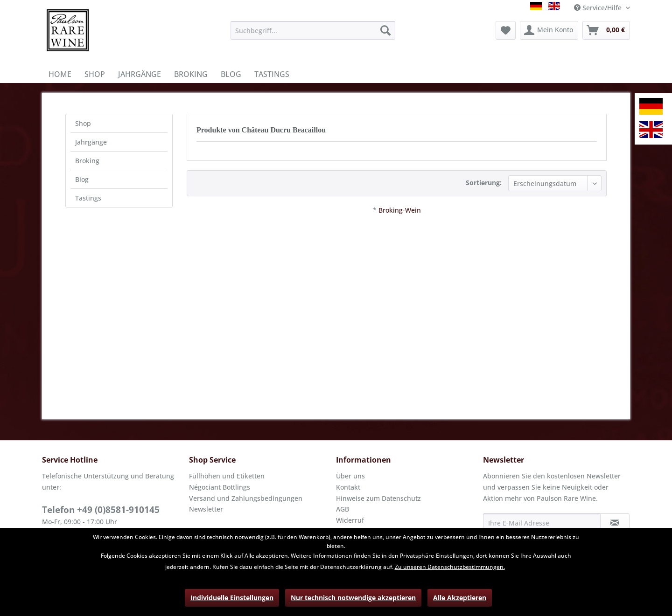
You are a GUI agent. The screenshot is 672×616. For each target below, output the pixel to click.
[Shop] (95, 74)
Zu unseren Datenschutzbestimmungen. (450, 567)
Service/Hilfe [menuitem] (599, 8)
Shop (83, 123)
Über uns (350, 476)
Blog (82, 179)
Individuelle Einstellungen (232, 598)
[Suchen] (385, 30)
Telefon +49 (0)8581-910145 (101, 510)
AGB (343, 509)
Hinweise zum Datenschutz (378, 498)
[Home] (60, 74)
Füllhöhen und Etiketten (227, 476)
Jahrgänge (91, 142)
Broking (87, 161)
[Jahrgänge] (140, 74)
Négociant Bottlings (220, 487)
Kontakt (348, 487)
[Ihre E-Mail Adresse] (542, 523)
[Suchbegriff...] (313, 30)
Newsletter (206, 509)
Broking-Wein (400, 210)
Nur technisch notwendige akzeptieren (353, 598)
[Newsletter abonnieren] (615, 523)
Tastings (88, 198)
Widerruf (350, 520)
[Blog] (231, 74)
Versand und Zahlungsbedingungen (246, 498)
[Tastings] (272, 74)
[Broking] (191, 74)
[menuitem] (313, 30)
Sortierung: (484, 183)
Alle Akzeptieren (460, 598)
